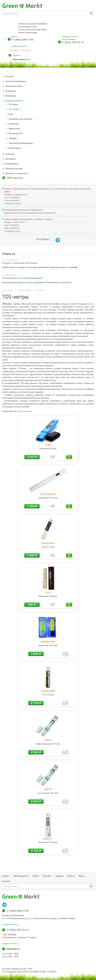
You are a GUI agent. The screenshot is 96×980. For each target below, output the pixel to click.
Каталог (6, 876)
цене (19, 411)
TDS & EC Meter (48, 543)
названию (28, 411)
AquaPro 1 (48, 839)
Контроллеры (15, 148)
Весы (11, 114)
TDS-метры (14, 109)
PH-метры (13, 104)
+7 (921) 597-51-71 (73, 42)
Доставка (47, 876)
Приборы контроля (25, 290)
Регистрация (26, 50)
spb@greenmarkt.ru (20, 46)
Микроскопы (14, 129)
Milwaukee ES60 (48, 691)
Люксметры (14, 124)
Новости (71, 876)
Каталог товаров (8, 290)
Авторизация (15, 50)
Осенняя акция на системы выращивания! (22, 278)
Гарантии (59, 876)
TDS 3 (48, 592)
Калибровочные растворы (21, 119)
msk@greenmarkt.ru (70, 37)
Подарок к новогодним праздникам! (20, 263)
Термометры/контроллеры (21, 143)
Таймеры (13, 138)
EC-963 (48, 445)
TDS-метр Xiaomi (48, 494)
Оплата (36, 876)
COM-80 (48, 740)
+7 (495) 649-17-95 (23, 40)
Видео (82, 876)
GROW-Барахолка (15, 178)
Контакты (6, 881)
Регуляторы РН (15, 133)
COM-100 (48, 789)
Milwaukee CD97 (48, 642)
